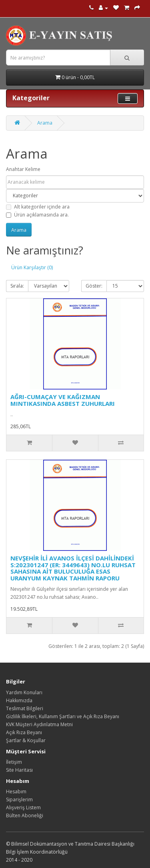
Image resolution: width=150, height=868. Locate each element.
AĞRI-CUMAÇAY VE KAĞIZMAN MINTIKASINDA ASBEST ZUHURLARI (63, 400)
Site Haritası (19, 770)
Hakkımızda (19, 700)
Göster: (94, 286)
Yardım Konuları (24, 692)
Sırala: (17, 286)
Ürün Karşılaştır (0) (32, 267)
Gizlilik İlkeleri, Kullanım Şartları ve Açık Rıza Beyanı (63, 716)
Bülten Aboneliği (25, 815)
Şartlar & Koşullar (26, 740)
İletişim (14, 762)
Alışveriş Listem (23, 807)
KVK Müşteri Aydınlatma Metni (39, 724)
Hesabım (16, 792)
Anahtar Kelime (23, 169)
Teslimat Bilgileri (25, 708)
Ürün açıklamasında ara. (37, 215)
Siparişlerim (19, 799)
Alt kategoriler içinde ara (38, 207)
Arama (45, 123)
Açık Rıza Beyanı (24, 732)
